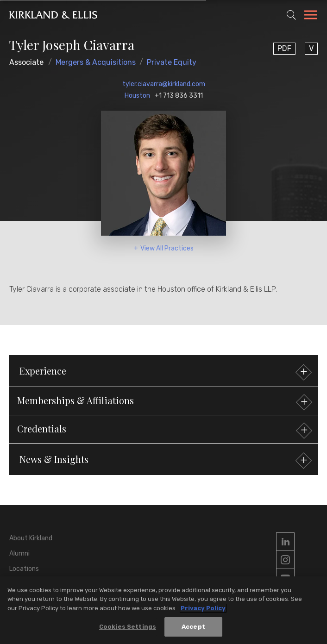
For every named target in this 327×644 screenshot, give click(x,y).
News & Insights (164, 460)
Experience (164, 372)
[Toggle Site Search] (291, 15)
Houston (137, 96)
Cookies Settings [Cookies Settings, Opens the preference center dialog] (128, 627)
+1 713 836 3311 (179, 96)
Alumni (19, 553)
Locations (24, 569)
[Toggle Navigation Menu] (311, 16)
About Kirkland (31, 538)
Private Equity (172, 62)
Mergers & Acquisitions (96, 62)
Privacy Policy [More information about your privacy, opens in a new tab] (203, 609)
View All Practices (167, 248)
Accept (193, 627)
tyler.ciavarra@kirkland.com (164, 84)
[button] (163, 401)
